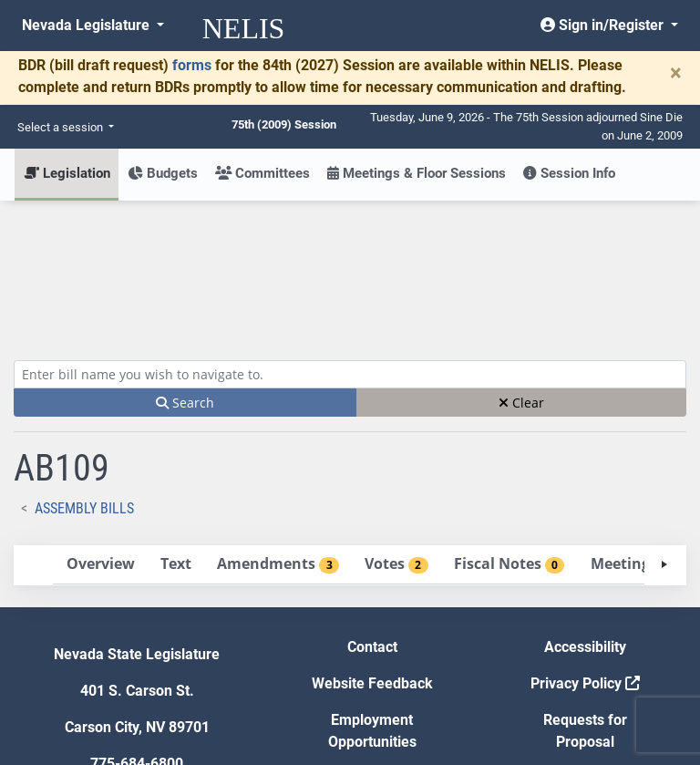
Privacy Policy (585, 549)
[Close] (676, 73)
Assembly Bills (84, 374)
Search (185, 269)
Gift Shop (372, 644)
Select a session (62, 127)
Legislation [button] (67, 173)
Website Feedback (372, 549)
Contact (372, 513)
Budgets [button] (163, 173)
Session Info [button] (569, 173)
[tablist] (350, 431)
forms (192, 65)
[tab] (100, 431)
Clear (521, 269)
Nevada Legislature (87, 25)
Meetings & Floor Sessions (417, 173)
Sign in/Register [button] (604, 25)
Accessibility (585, 513)
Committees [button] (262, 173)
